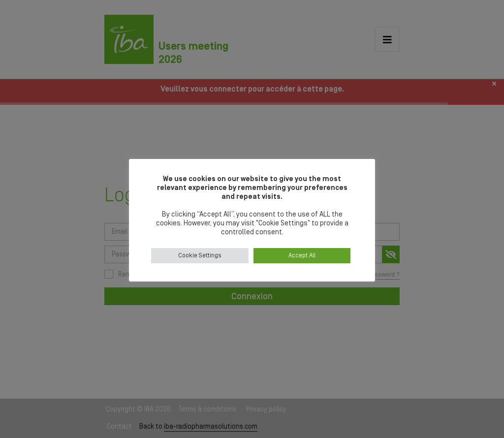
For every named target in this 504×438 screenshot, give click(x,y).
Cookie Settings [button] (200, 256)
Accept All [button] (302, 256)
